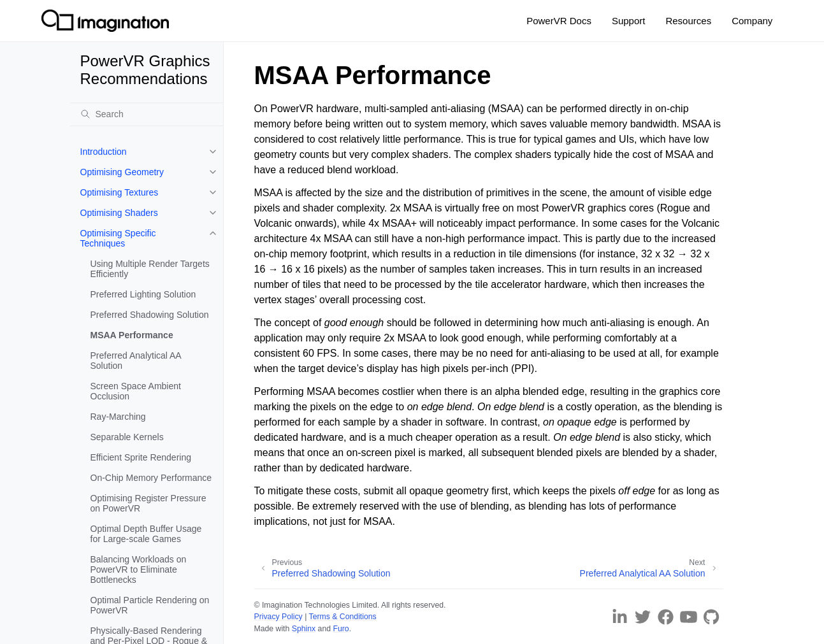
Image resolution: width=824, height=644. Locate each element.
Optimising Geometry (122, 172)
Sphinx (304, 629)
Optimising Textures (119, 192)
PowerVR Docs (559, 21)
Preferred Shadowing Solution (150, 315)
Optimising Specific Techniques (118, 238)
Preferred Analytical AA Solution (136, 361)
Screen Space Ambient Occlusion (136, 391)
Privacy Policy (278, 617)
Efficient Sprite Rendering (141, 457)
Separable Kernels (127, 437)
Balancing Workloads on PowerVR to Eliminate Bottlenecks (139, 569)
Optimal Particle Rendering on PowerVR (150, 605)
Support (629, 21)
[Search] (147, 114)
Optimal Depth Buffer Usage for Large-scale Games (146, 534)
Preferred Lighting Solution (143, 294)
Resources (688, 21)
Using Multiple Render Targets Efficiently (150, 269)
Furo (341, 629)
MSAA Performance (132, 335)
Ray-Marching (118, 417)
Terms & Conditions (343, 617)
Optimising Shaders (119, 213)
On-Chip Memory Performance (151, 478)
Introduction (104, 152)
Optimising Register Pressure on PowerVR (148, 503)
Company (752, 21)
